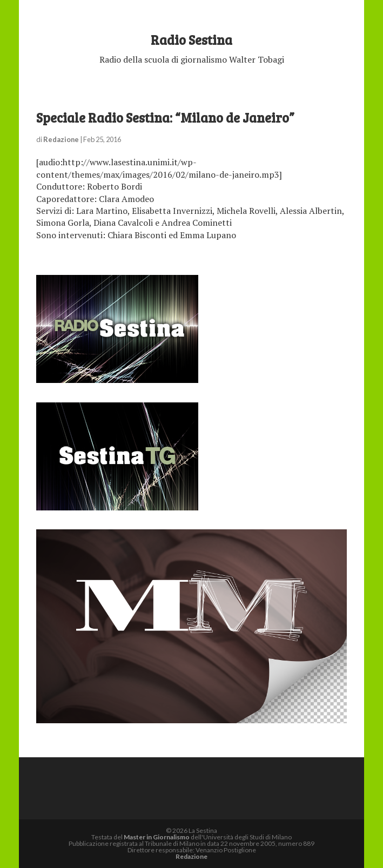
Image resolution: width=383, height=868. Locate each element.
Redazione (61, 139)
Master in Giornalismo (157, 837)
